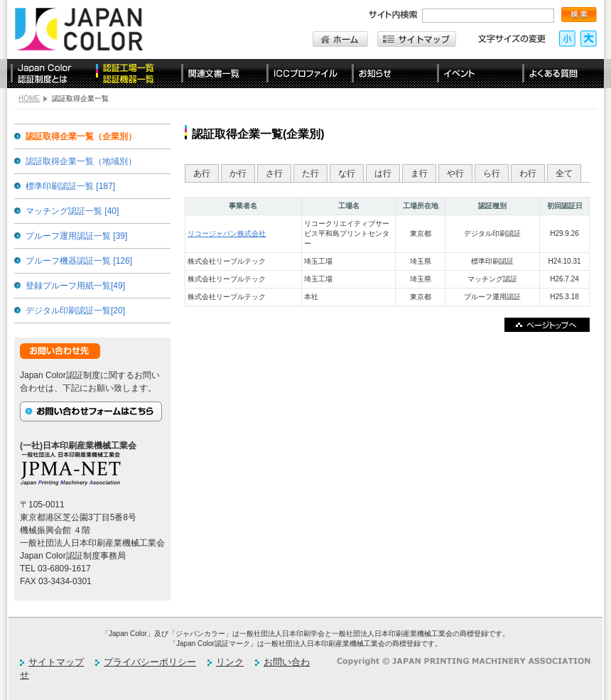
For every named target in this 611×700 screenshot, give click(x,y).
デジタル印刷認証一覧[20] (75, 311)
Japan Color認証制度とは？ (50, 74)
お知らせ (391, 74)
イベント (476, 74)
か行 (238, 173)
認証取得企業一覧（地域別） (81, 161)
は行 (383, 173)
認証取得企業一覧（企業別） (81, 136)
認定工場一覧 (135, 74)
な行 (347, 173)
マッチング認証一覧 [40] (72, 211)
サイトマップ (56, 662)
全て (564, 173)
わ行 (528, 173)
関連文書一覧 (220, 74)
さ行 (274, 173)
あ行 (202, 173)
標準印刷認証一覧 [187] (70, 186)
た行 (310, 173)
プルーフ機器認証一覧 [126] (79, 261)
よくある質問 (561, 74)
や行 (455, 173)
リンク (230, 662)
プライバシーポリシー (150, 662)
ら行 (492, 173)
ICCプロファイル (305, 74)
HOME (29, 98)
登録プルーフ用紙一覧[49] (75, 286)
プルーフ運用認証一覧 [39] (76, 236)
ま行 (419, 173)
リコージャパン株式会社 (227, 233)
